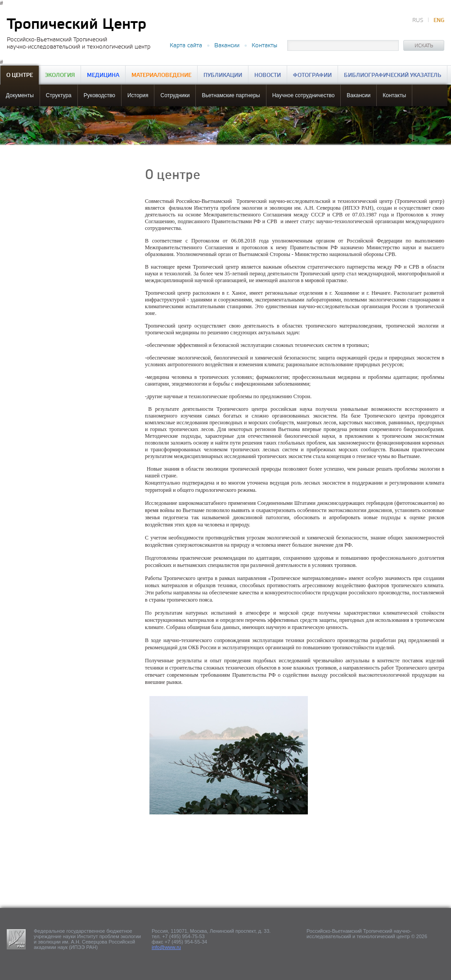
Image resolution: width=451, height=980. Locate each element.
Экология (60, 75)
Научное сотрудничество (304, 95)
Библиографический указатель (392, 75)
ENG (439, 20)
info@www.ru (166, 947)
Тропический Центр (77, 25)
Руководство (99, 95)
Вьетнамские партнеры (231, 95)
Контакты (264, 45)
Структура (59, 95)
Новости (268, 75)
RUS (418, 20)
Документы (20, 95)
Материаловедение (161, 75)
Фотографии (312, 75)
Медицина (103, 75)
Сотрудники (175, 95)
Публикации (223, 75)
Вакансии (227, 45)
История (138, 95)
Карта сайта (186, 45)
